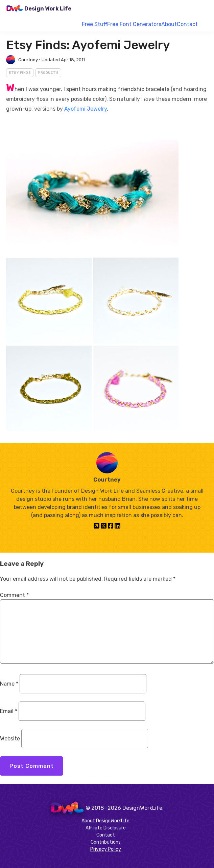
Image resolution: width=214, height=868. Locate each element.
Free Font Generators (134, 24)
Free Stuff (94, 24)
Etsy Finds (20, 73)
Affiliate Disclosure (106, 828)
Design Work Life (48, 9)
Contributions (106, 842)
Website (10, 739)
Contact (187, 24)
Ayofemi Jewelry (86, 109)
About (169, 24)
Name (9, 684)
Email (9, 711)
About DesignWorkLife (105, 821)
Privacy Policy (106, 849)
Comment (14, 595)
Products (48, 73)
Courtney (28, 60)
